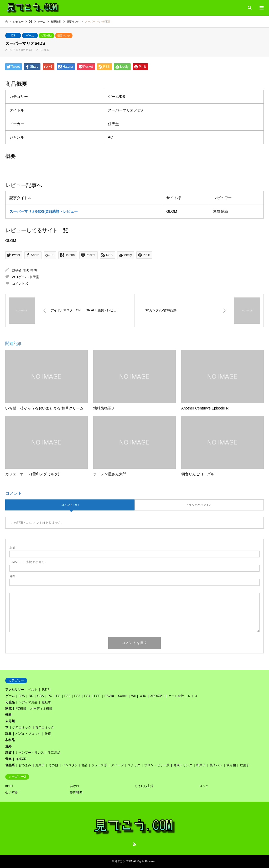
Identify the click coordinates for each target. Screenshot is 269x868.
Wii (133, 696)
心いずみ (12, 792)
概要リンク (64, 36)
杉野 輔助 (30, 270)
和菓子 (201, 765)
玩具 (8, 734)
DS (13, 36)
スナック (134, 765)
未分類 (10, 721)
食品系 (10, 765)
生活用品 (54, 753)
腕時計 (46, 690)
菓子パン (216, 765)
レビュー (18, 22)
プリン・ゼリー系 (157, 765)
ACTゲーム (20, 277)
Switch (123, 696)
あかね (75, 786)
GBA (40, 696)
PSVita (109, 696)
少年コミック (22, 727)
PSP (97, 696)
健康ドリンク (183, 765)
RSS (134, 844)
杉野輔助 (46, 36)
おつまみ (25, 765)
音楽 (8, 759)
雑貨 (48, 734)
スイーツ (117, 765)
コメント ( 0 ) (70, 505)
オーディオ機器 (41, 709)
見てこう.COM (123, 861)
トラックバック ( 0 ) (199, 505)
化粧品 (10, 702)
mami (9, 786)
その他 (53, 765)
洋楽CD (21, 759)
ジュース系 (99, 765)
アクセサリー (15, 690)
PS (58, 696)
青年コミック (45, 727)
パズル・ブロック (28, 734)
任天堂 (34, 277)
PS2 (67, 696)
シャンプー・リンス (30, 753)
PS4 (87, 696)
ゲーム (30, 36)
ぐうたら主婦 (144, 786)
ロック (204, 786)
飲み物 (231, 765)
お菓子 (40, 765)
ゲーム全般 (176, 696)
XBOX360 (157, 696)
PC (50, 696)
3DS (22, 696)
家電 (8, 709)
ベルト (33, 690)
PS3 (77, 696)
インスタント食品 (75, 765)
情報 (8, 715)
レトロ (193, 696)
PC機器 (21, 709)
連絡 (8, 746)
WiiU (143, 696)
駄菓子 (245, 765)
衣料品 (10, 740)
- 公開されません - (28, 562)
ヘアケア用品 (28, 702)
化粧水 (46, 702)
